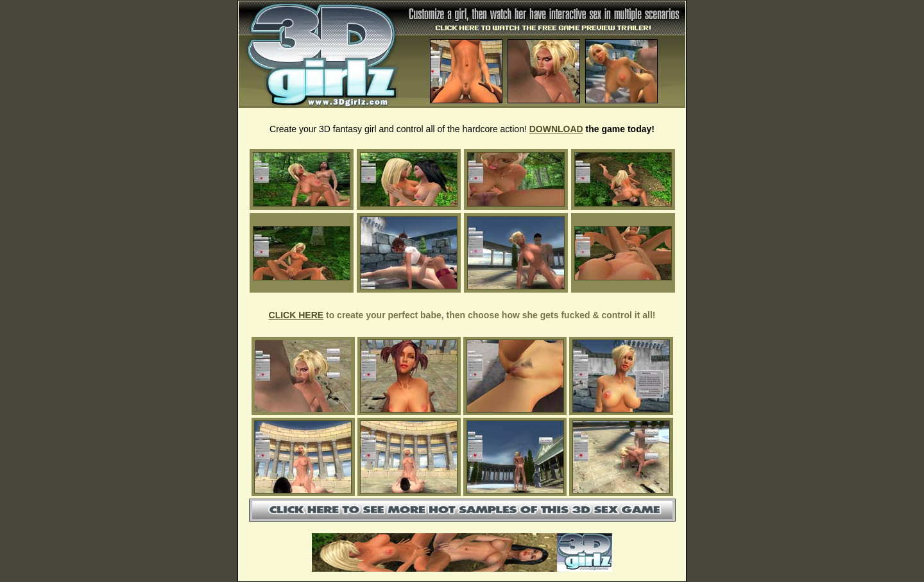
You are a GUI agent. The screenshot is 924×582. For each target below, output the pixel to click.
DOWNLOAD (556, 129)
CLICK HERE (296, 315)
